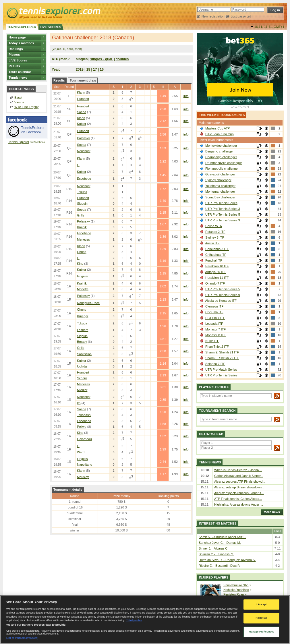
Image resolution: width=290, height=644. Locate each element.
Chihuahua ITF (216, 255)
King (80, 264)
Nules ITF (212, 341)
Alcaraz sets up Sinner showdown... (239, 487)
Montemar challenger (220, 192)
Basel (18, 98)
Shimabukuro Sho (236, 585)
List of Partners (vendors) (22, 638)
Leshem (83, 330)
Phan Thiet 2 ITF (217, 347)
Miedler (82, 390)
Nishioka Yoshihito (236, 590)
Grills (81, 215)
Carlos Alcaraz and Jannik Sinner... (239, 476)
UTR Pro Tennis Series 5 (223, 214)
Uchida (82, 366)
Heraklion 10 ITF (217, 266)
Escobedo (84, 179)
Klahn (81, 92)
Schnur (82, 378)
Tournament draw (83, 80)
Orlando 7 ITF (215, 283)
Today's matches (21, 43)
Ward (81, 452)
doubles (122, 59)
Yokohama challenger (220, 186)
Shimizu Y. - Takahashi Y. (216, 554)
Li (78, 165)
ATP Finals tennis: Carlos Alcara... (238, 499)
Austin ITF (212, 243)
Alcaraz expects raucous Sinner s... (239, 493)
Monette (83, 289)
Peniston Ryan (234, 594)
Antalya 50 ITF (215, 272)
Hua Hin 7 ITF (215, 318)
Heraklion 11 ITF (217, 278)
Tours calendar (20, 72)
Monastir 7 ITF (215, 329)
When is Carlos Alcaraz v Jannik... (238, 470)
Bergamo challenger (219, 151)
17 (95, 69)
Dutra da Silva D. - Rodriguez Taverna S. (227, 560)
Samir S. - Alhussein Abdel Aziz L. (222, 537)
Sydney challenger (218, 180)
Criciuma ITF (214, 312)
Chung (82, 252)
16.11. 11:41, (269, 27)
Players (14, 55)
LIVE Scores (18, 60)
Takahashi (84, 415)
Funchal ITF (214, 260)
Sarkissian (84, 354)
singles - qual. (102, 59)
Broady (82, 342)
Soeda (82, 112)
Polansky (83, 138)
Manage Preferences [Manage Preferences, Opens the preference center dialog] (262, 632)
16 (102, 69)
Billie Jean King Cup (219, 134)
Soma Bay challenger (220, 197)
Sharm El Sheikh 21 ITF (222, 352)
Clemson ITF (214, 306)
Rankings (16, 49)
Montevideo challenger (221, 146)
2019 (80, 69)
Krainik (82, 227)
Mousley (83, 477)
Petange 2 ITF (215, 232)
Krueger (83, 316)
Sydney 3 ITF (215, 237)
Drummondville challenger (224, 163)
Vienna (19, 102)
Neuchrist (84, 151)
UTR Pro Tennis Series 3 (223, 209)
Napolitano (85, 465)
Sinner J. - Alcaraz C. (213, 548)
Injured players (214, 577)
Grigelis (82, 276)
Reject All (261, 618)
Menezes (83, 239)
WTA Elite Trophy (26, 107)
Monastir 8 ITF (215, 335)
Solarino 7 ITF (215, 364)
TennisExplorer (19, 142)
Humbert (83, 99)
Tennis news (18, 78)
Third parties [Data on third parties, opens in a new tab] (134, 620)
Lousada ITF (214, 324)
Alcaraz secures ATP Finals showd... (240, 481)
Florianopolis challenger (222, 169)
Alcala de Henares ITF (221, 301)
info (186, 96)
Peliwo (82, 427)
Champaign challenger (221, 157)
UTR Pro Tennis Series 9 (223, 220)
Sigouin (82, 204)
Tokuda (82, 192)
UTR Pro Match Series (221, 370)
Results (14, 66)
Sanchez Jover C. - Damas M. (220, 543)
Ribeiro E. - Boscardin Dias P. (219, 566)
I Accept (261, 604)
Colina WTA (214, 226)
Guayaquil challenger (220, 174)
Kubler (82, 124)
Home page (17, 37)
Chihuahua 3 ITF (217, 249)
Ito (79, 403)
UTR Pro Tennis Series (221, 203)
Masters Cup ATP (217, 128)
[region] (145, 620)
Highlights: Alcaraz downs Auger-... (239, 504)
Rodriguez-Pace (88, 303)
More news (270, 512)
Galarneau (84, 439)
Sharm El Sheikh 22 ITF (222, 358)
